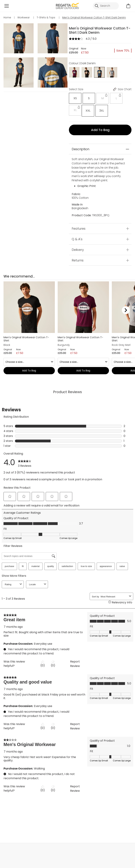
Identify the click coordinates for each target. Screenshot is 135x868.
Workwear (86, 823)
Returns (78, 259)
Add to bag (100, 129)
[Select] (75, 98)
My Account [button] (26, 846)
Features (79, 228)
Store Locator (75, 846)
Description (81, 148)
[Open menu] (7, 6)
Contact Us (122, 846)
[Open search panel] (106, 6)
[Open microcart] (128, 6)
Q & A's (77, 238)
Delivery (78, 249)
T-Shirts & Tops (53, 823)
